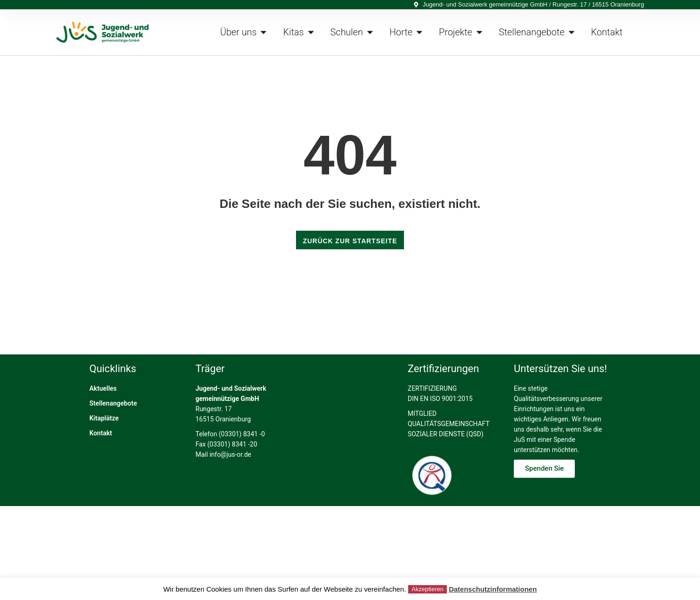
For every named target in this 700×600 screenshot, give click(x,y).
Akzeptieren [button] (427, 589)
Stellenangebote (113, 427)
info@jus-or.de (230, 478)
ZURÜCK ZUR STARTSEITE (350, 241)
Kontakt (101, 457)
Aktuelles (103, 412)
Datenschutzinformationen (493, 589)
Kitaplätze (104, 442)
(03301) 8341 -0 (242, 458)
